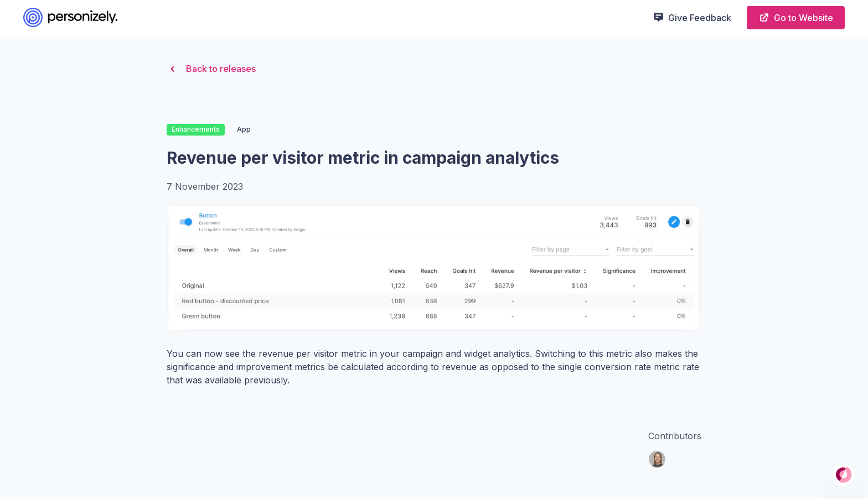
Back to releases (211, 69)
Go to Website (796, 17)
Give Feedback (692, 17)
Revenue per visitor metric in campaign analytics (363, 158)
